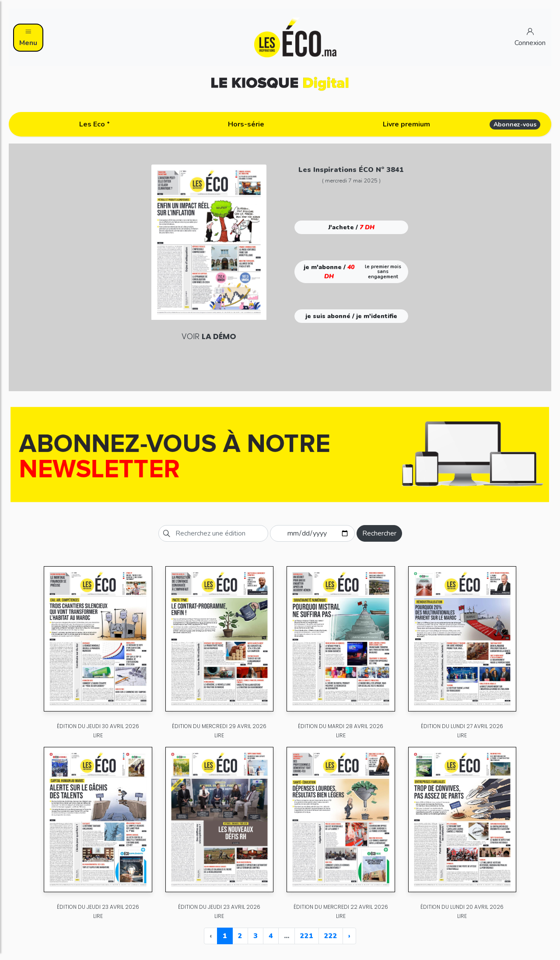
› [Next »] (349, 936)
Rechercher (379, 533)
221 (307, 936)
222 (331, 936)
